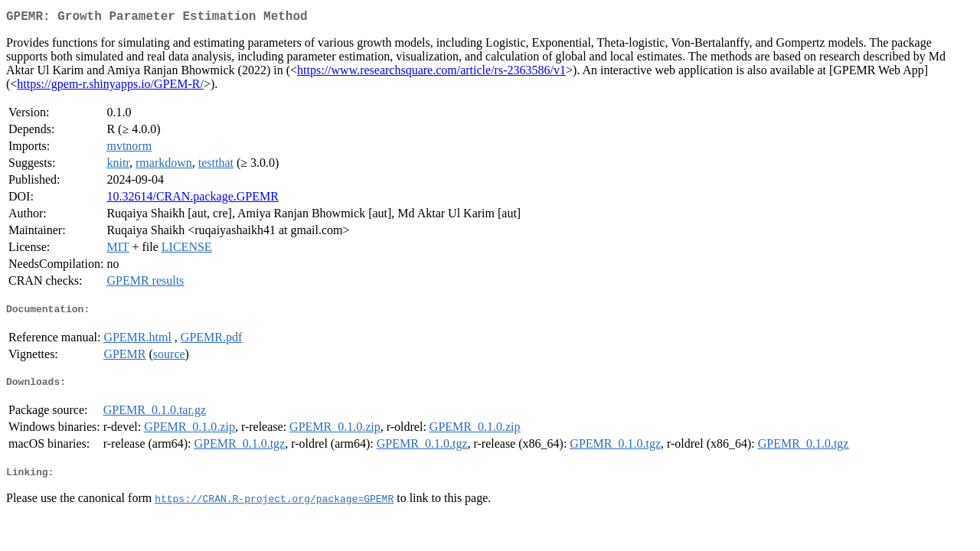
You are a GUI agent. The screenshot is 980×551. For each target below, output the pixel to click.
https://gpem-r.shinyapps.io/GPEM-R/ (110, 87)
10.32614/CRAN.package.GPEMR (192, 199)
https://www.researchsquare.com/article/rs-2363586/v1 (431, 73)
